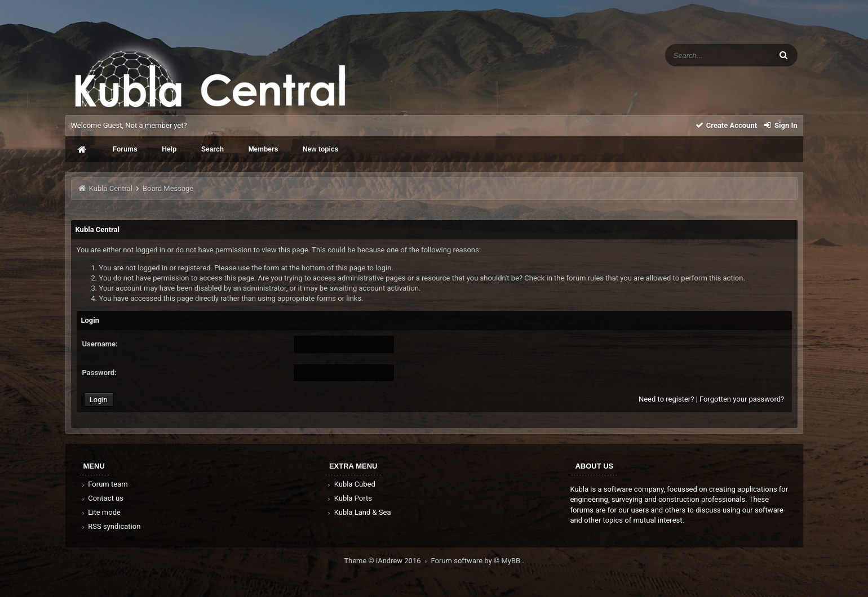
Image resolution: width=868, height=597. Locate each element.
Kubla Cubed (351, 484)
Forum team (104, 484)
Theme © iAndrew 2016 (387, 561)
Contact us (102, 498)
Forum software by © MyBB (477, 561)
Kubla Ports (349, 498)
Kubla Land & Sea (358, 512)
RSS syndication (110, 526)
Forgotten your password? (742, 399)
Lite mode (100, 512)
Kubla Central (111, 188)
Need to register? (666, 399)
